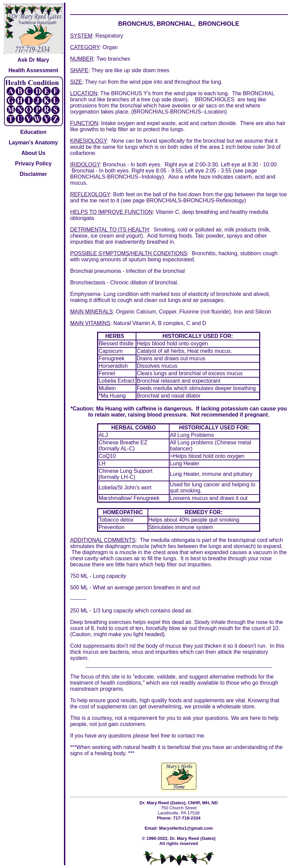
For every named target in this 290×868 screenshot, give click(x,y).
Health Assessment (33, 70)
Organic (125, 312)
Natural (122, 323)
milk (229, 230)
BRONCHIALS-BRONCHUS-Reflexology (195, 200)
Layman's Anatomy (33, 143)
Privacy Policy (33, 164)
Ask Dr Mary (33, 60)
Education (33, 132)
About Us (33, 153)
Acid (152, 236)
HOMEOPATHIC (123, 512)
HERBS (115, 336)
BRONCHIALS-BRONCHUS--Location (179, 112)
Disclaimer (33, 174)
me (200, 736)
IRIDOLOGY (85, 165)
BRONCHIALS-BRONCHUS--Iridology (116, 177)
